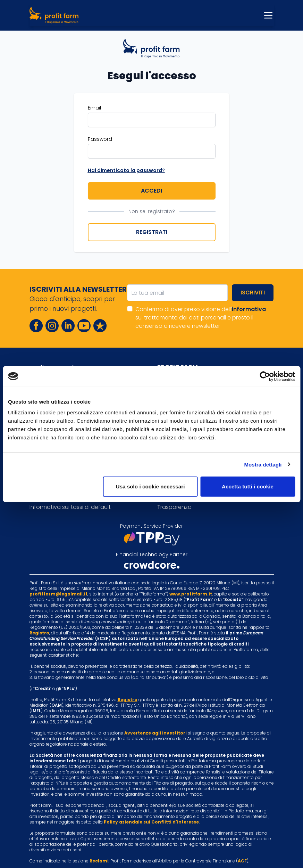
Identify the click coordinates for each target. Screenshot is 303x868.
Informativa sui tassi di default (70, 507)
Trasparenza (174, 507)
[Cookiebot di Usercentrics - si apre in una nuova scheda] (265, 376)
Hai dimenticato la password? (126, 170)
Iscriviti (253, 293)
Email (94, 108)
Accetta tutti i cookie (248, 486)
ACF (242, 861)
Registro (39, 633)
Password (100, 139)
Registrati (152, 232)
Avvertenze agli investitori (155, 733)
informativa (249, 309)
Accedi (151, 191)
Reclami (99, 861)
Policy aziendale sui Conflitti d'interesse (151, 822)
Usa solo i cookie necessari (150, 486)
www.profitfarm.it (191, 594)
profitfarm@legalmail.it (58, 594)
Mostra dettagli (263, 464)
